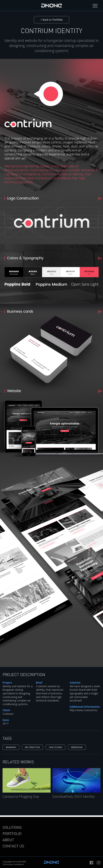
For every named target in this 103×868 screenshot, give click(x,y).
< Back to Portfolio (52, 20)
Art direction (32, 747)
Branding (11, 747)
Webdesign (77, 747)
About (8, 840)
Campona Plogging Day (21, 796)
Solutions (12, 827)
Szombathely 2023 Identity (74, 796)
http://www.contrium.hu (84, 710)
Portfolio (12, 833)
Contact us (13, 846)
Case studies (55, 747)
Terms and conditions (13, 864)
